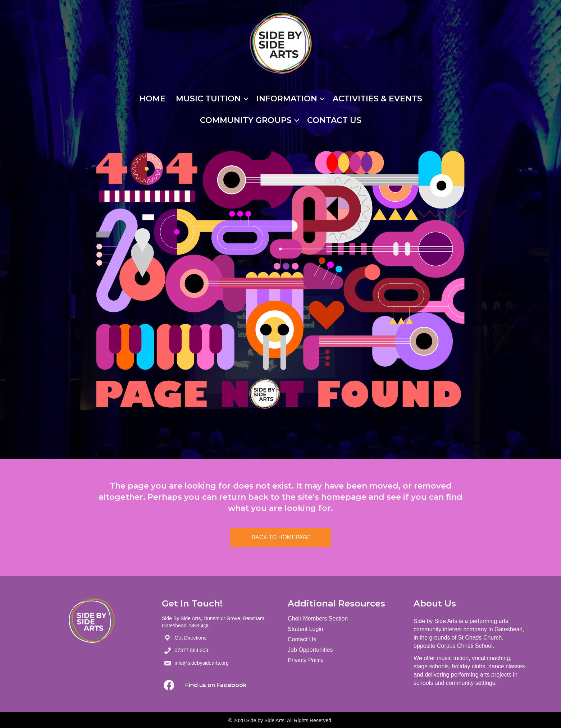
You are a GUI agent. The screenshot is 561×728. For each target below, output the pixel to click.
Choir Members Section (318, 619)
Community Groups (246, 120)
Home (152, 99)
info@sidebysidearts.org (201, 663)
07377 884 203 (191, 650)
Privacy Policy (306, 660)
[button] (169, 685)
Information (287, 99)
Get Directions (190, 638)
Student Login (305, 629)
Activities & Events (377, 99)
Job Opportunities (310, 650)
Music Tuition (208, 99)
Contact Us (334, 120)
